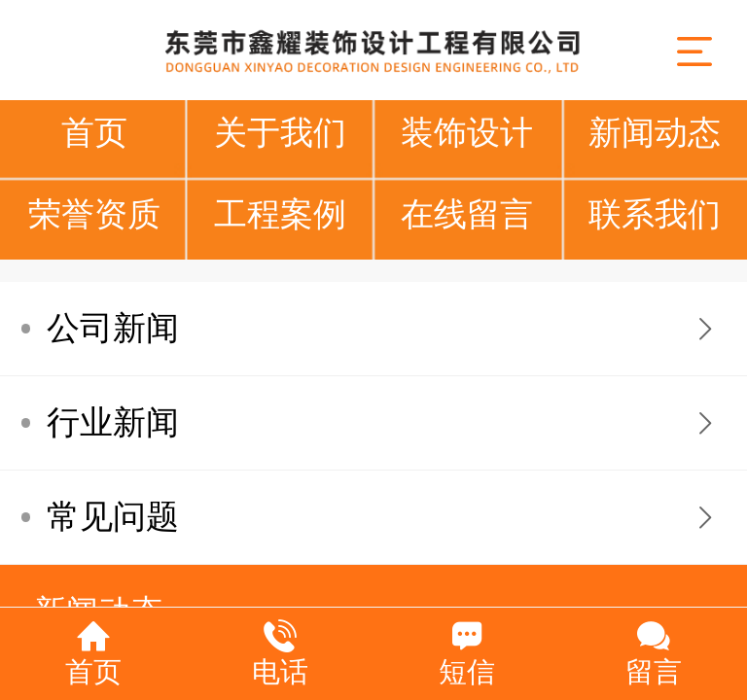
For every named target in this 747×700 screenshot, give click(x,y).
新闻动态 (655, 133)
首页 (94, 133)
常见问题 (113, 517)
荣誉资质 (94, 214)
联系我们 (655, 214)
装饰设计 (467, 133)
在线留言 (467, 214)
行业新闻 (113, 422)
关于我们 (280, 133)
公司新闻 (113, 328)
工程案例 (280, 214)
